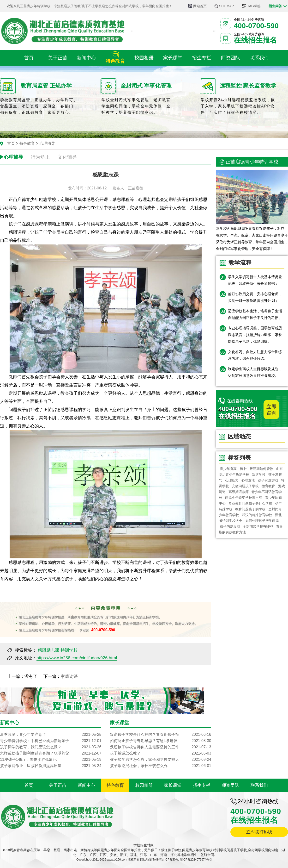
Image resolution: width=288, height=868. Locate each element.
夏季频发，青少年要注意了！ (51, 735)
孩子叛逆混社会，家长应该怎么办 (161, 766)
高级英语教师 (239, 492)
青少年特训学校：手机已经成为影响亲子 (51, 741)
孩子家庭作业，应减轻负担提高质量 (51, 766)
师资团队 (230, 785)
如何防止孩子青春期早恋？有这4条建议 (161, 741)
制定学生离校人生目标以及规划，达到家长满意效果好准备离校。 (255, 372)
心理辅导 (47, 143)
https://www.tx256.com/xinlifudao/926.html (77, 658)
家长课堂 (173, 785)
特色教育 (27, 143)
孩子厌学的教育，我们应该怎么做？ (51, 747)
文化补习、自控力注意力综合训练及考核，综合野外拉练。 (255, 355)
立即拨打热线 (259, 832)
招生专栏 (202, 785)
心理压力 (232, 480)
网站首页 (200, 6)
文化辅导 (67, 157)
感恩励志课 (48, 650)
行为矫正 (40, 157)
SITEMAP (226, 6)
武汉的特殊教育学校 (257, 515)
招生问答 (275, 6)
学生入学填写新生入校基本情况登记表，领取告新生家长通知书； (255, 280)
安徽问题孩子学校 (245, 486)
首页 (11, 143)
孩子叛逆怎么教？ (161, 753)
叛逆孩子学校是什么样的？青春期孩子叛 (161, 735)
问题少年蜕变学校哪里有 (244, 498)
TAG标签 (254, 6)
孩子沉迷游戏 (268, 480)
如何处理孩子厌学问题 (262, 521)
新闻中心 (86, 785)
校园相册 (144, 785)
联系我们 (259, 785)
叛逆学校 (259, 475)
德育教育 (269, 486)
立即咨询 (271, 410)
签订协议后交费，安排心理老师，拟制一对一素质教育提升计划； (255, 297)
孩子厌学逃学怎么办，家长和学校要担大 (161, 760)
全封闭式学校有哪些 (258, 526)
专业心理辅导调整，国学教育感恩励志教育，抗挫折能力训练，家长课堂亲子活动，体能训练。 (255, 335)
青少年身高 (228, 469)
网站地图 (146, 860)
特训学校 (69, 650)
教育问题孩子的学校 (250, 509)
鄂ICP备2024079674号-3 (196, 860)
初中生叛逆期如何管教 (256, 469)
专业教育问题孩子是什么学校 (250, 503)
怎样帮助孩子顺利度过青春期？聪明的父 (51, 753)
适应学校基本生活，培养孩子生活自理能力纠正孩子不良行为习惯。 (255, 314)
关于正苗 (58, 785)
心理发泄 (248, 480)
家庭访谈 (69, 676)
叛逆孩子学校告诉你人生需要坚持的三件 (161, 747)
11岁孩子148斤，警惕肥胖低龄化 (51, 760)
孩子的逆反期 (230, 526)
